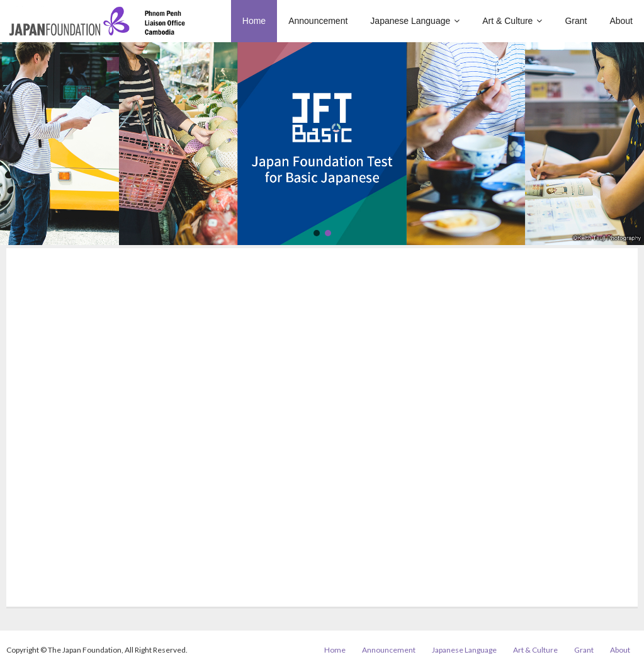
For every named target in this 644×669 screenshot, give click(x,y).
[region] (322, 144)
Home (335, 650)
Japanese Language (464, 650)
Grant (584, 650)
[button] (317, 233)
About (620, 650)
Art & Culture (535, 650)
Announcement (389, 650)
